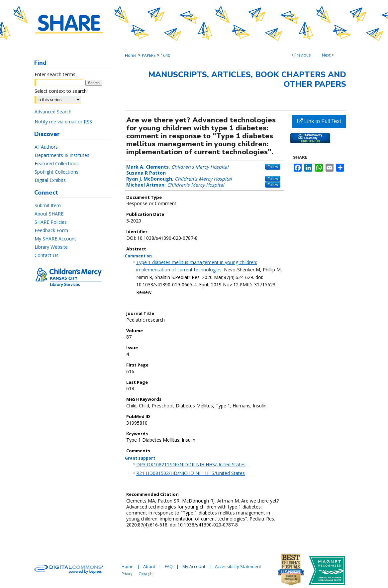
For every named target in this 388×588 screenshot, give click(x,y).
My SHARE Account (55, 239)
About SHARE (49, 214)
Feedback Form (51, 230)
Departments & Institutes (62, 155)
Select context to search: (61, 91)
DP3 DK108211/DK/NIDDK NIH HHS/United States (191, 464)
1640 (165, 55)
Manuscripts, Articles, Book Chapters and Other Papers (247, 79)
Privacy (127, 574)
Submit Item (48, 205)
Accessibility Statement (238, 566)
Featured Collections (57, 163)
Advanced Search (53, 112)
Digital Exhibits (50, 180)
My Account (194, 566)
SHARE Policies (51, 222)
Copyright (146, 574)
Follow (273, 167)
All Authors (46, 147)
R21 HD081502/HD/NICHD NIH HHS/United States (191, 473)
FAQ (169, 566)
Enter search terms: (55, 74)
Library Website (51, 247)
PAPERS (149, 55)
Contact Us (47, 255)
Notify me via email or (63, 122)
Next (326, 55)
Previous (302, 55)
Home (131, 55)
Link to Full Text (319, 121)
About (149, 566)
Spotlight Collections (56, 172)
